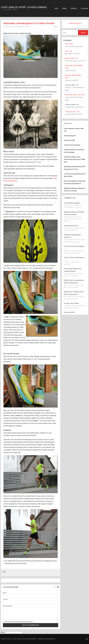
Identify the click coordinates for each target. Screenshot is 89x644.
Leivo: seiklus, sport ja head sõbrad (24, 7)
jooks (23, 27)
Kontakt (74, 8)
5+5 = (3, 632)
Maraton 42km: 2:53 (71, 58)
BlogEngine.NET (50, 639)
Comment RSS (69, 312)
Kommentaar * (8, 606)
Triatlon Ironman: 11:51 (72, 112)
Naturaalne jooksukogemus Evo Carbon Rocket (29, 23)
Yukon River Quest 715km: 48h (75, 95)
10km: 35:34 (69, 44)
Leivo (16, 27)
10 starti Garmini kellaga (72, 203)
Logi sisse (85, 8)
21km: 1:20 (68, 51)
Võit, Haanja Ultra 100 (71, 226)
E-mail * (5, 599)
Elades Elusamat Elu (75, 23)
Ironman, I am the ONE (71, 303)
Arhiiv (65, 8)
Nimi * (5, 593)
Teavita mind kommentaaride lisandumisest (18, 622)
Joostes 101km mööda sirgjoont (74, 246)
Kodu (56, 8)
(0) (56, 27)
